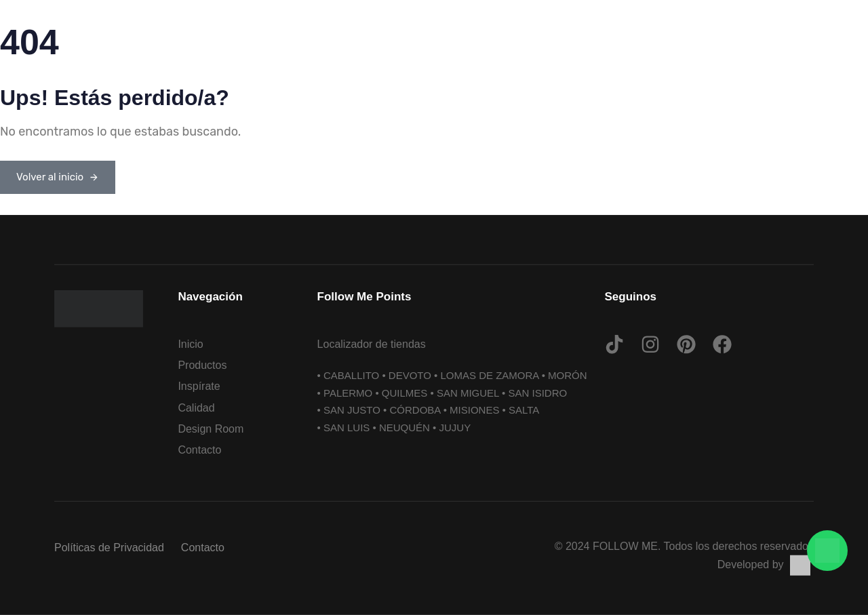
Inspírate (199, 386)
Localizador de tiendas (372, 344)
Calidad (196, 407)
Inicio (190, 344)
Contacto (199, 450)
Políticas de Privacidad (109, 548)
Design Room (211, 428)
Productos (202, 365)
